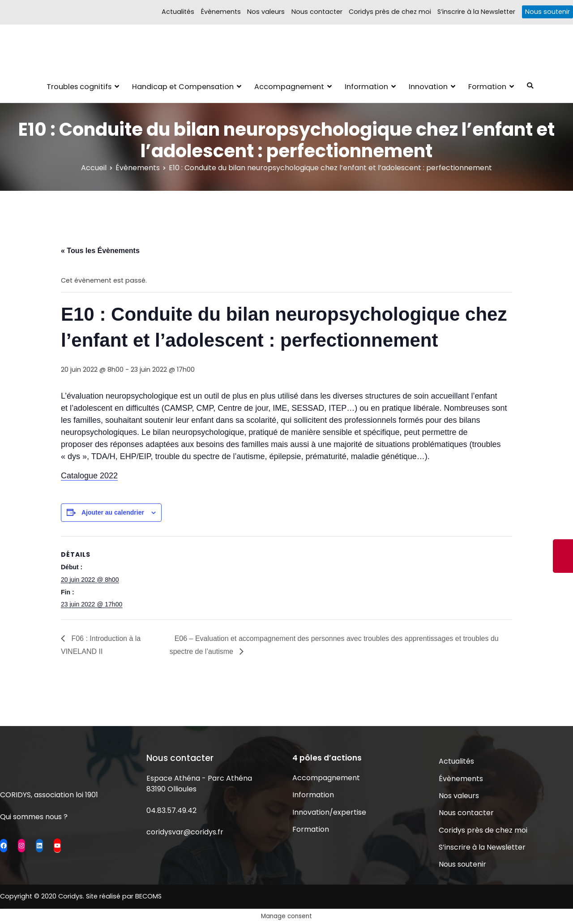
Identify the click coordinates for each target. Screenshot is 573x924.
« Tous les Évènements (100, 251)
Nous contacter (317, 12)
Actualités (178, 12)
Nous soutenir (547, 12)
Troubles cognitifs (79, 87)
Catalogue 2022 (89, 476)
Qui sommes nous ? (34, 817)
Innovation (428, 87)
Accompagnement (289, 87)
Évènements (221, 12)
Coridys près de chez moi (390, 12)
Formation (487, 87)
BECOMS (148, 896)
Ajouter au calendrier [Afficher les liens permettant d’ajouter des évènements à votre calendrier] (113, 512)
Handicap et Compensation (183, 87)
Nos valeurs (266, 12)
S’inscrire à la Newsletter (476, 12)
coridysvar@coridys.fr (185, 832)
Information (366, 87)
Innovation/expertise (329, 812)
